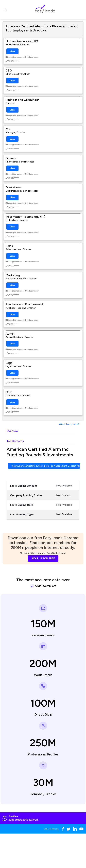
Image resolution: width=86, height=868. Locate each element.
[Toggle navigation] (5, 9)
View (12, 51)
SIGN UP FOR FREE (43, 558)
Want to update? (69, 424)
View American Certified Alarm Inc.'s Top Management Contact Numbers (46, 466)
